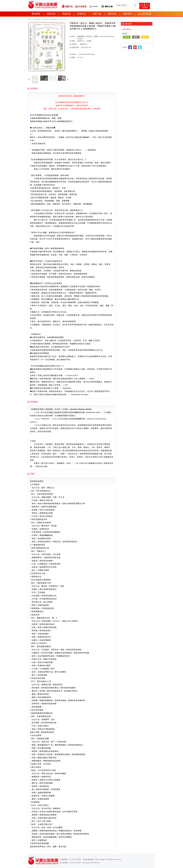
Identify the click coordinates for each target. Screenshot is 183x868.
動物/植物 (54, 19)
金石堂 (145, 37)
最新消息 (51, 14)
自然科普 (45, 19)
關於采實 (112, 14)
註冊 (142, 4)
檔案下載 (97, 14)
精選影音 (82, 14)
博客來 (127, 37)
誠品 (136, 37)
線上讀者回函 (145, 14)
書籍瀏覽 (36, 14)
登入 (147, 4)
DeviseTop (95, 863)
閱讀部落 (66, 14)
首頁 (30, 19)
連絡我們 (127, 14)
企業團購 (145, 8)
